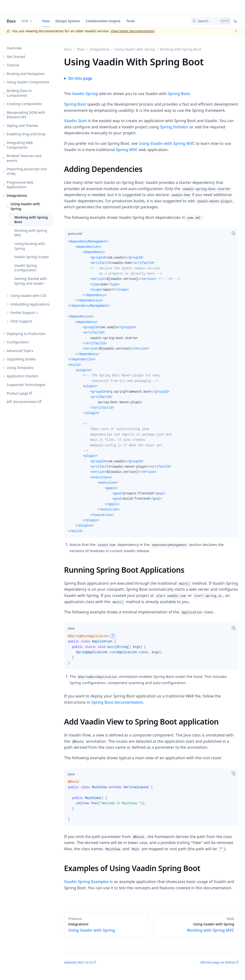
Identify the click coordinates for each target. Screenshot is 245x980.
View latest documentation (133, 31)
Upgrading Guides (21, 359)
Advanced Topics (20, 351)
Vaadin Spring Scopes (32, 257)
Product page (17, 393)
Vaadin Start (75, 121)
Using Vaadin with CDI (28, 296)
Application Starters (22, 376)
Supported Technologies (26, 385)
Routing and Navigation (26, 74)
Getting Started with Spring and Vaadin (31, 281)
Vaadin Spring (85, 94)
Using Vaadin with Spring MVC (167, 143)
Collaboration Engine (103, 21)
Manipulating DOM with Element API (26, 115)
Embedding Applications (30, 304)
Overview (14, 48)
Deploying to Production (26, 334)
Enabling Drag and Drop (26, 134)
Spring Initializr (174, 127)
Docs (11, 21)
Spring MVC (127, 150)
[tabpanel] (151, 388)
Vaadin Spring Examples (86, 882)
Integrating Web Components (20, 145)
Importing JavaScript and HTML (27, 171)
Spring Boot (179, 94)
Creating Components (24, 104)
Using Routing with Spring (30, 246)
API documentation (22, 402)
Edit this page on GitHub (218, 962)
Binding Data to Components (19, 93)
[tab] (75, 234)
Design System (68, 21)
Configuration (18, 342)
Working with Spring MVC (31, 233)
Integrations (17, 195)
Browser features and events (24, 158)
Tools (131, 21)
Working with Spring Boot (31, 220)
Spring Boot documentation (117, 702)
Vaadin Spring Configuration (25, 268)
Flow (46, 21)
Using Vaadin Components (28, 82)
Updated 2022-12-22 (78, 962)
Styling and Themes (22, 126)
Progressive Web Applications (20, 185)
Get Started (16, 57)
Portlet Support (23, 313)
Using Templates (20, 368)
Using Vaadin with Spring (25, 206)
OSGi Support (21, 321)
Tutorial (13, 65)
